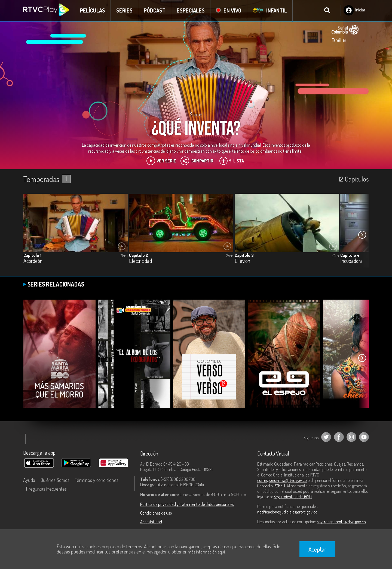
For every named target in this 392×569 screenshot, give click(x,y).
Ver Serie (161, 161)
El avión (242, 261)
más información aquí (206, 552)
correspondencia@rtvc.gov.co (282, 480)
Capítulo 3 (244, 255)
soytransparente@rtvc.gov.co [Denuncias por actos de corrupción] (341, 522)
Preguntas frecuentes (46, 489)
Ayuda (29, 480)
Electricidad (140, 261)
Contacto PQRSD (271, 486)
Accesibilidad (151, 522)
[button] (362, 235)
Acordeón (33, 261)
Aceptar (317, 549)
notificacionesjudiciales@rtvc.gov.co (287, 512)
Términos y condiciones (97, 480)
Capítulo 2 (139, 255)
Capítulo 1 (32, 255)
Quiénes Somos (55, 480)
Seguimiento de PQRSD (293, 497)
